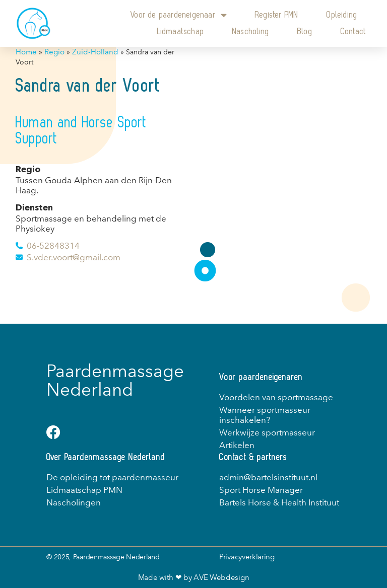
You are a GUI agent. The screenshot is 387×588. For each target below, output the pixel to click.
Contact (353, 31)
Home (26, 52)
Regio (54, 52)
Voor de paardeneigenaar (179, 15)
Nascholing (251, 31)
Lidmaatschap (181, 31)
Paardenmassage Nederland (115, 380)
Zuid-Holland (95, 52)
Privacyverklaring (247, 557)
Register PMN (277, 15)
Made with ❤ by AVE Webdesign (194, 577)
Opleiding (342, 15)
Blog (305, 31)
